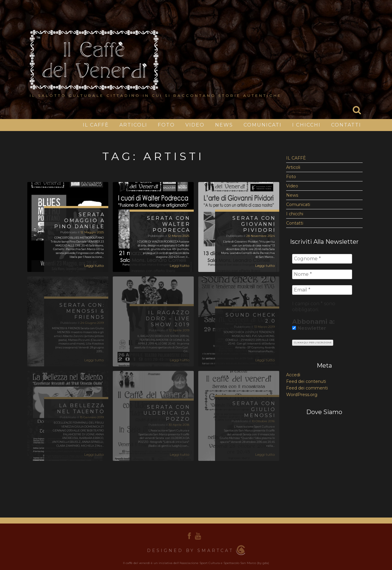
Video (195, 125)
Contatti (346, 125)
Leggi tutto (94, 266)
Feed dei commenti (307, 388)
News (224, 125)
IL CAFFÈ (96, 125)
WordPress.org (302, 395)
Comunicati (263, 125)
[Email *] (322, 290)
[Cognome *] (322, 259)
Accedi (293, 375)
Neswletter (309, 328)
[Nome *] (322, 274)
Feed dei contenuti (306, 381)
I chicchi (306, 125)
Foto (166, 125)
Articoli (133, 125)
